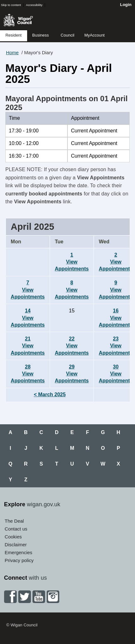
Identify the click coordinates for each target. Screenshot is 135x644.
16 (116, 318)
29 (72, 374)
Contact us (16, 529)
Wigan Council (18, 20)
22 (72, 346)
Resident (13, 35)
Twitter (25, 597)
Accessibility (34, 5)
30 (116, 374)
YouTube (39, 597)
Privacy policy (19, 560)
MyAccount (94, 35)
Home (12, 52)
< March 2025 (50, 395)
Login (126, 5)
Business (41, 35)
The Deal (14, 521)
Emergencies (19, 552)
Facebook (10, 597)
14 (28, 318)
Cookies (13, 537)
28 (28, 374)
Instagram (53, 597)
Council (67, 35)
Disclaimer (16, 545)
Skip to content (11, 5)
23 (116, 346)
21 (28, 346)
